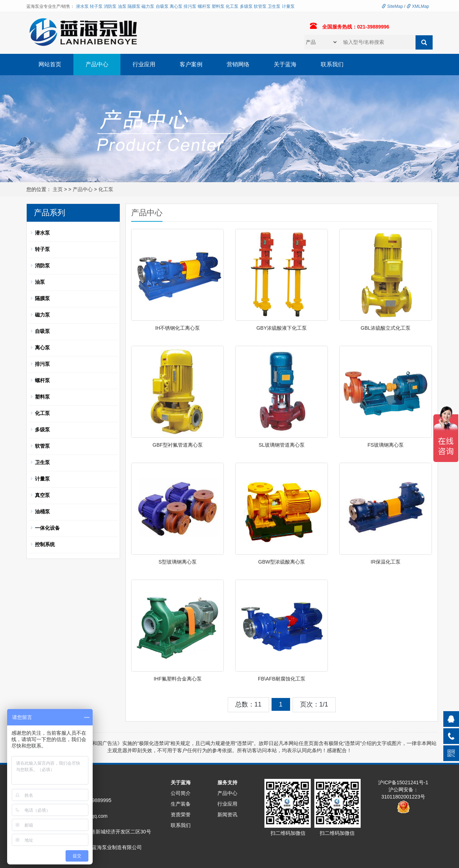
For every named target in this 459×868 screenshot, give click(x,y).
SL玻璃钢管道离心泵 (282, 445)
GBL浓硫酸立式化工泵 (386, 328)
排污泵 (190, 6)
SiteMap (392, 6)
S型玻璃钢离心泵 (178, 562)
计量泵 (288, 6)
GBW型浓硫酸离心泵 (282, 562)
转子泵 (96, 6)
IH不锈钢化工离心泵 (177, 328)
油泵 (122, 6)
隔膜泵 (134, 6)
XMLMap (418, 6)
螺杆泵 (204, 6)
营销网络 (238, 64)
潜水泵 (82, 6)
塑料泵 (218, 6)
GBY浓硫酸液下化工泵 (282, 328)
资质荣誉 (181, 815)
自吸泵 (162, 6)
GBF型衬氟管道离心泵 (178, 445)
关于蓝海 (285, 64)
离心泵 (176, 6)
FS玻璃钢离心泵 (386, 445)
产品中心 (97, 64)
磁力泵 (148, 6)
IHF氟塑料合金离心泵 (178, 679)
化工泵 (232, 6)
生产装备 (181, 804)
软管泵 (260, 6)
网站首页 (50, 64)
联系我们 (332, 64)
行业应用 (144, 64)
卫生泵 (274, 6)
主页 (58, 189)
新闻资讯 (227, 815)
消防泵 (110, 6)
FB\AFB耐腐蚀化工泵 (282, 679)
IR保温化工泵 (386, 562)
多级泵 (246, 6)
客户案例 (191, 64)
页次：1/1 (314, 704)
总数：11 (248, 704)
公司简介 (181, 793)
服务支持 (227, 782)
